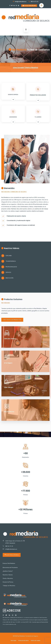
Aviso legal (13, 641)
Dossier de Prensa (8, 582)
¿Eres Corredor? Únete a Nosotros (25, 68)
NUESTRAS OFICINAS (12, 555)
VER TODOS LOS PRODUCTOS (12, 320)
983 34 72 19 (33, 2)
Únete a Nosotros (8, 578)
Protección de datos (24, 641)
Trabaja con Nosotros (9, 586)
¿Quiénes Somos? (8, 571)
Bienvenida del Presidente (10, 568)
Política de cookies (36, 641)
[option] (25, 49)
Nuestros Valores (8, 575)
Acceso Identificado (29, 6)
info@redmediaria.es (20, 2)
